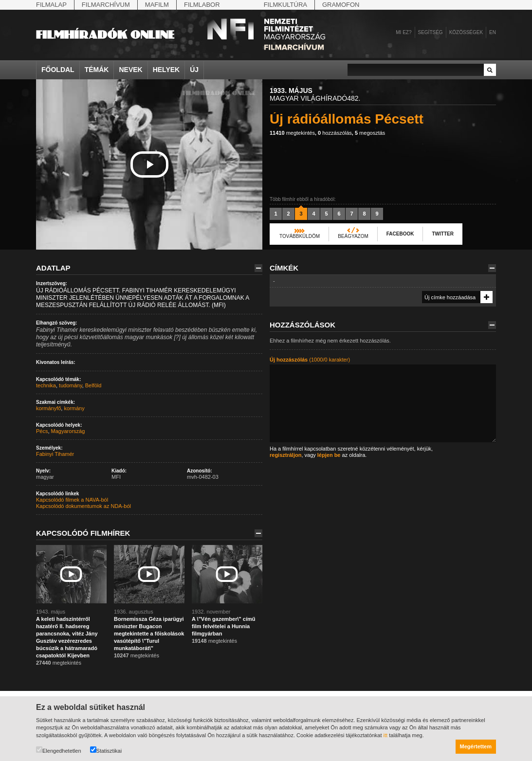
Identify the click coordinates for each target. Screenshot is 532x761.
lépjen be (329, 455)
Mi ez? (404, 32)
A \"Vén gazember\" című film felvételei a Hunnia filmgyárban (223, 626)
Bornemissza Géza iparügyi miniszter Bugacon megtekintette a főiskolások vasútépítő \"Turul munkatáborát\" (149, 634)
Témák (97, 70)
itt (386, 735)
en (493, 32)
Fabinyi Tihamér (55, 454)
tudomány (71, 385)
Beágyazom (353, 236)
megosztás (370, 133)
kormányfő (48, 408)
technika (46, 385)
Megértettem (476, 746)
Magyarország (68, 431)
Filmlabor (202, 5)
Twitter (442, 234)
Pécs (42, 431)
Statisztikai (106, 750)
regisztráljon (285, 455)
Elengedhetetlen (59, 750)
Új (194, 70)
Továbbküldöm (300, 236)
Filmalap (51, 5)
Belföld (93, 385)
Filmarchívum (106, 5)
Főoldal (58, 70)
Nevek (130, 70)
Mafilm (157, 5)
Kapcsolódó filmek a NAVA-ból (72, 500)
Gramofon (341, 5)
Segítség (431, 32)
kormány (74, 408)
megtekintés (292, 133)
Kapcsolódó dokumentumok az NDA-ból (83, 506)
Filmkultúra (285, 5)
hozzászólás (335, 133)
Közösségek (466, 32)
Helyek (166, 70)
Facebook (400, 234)
